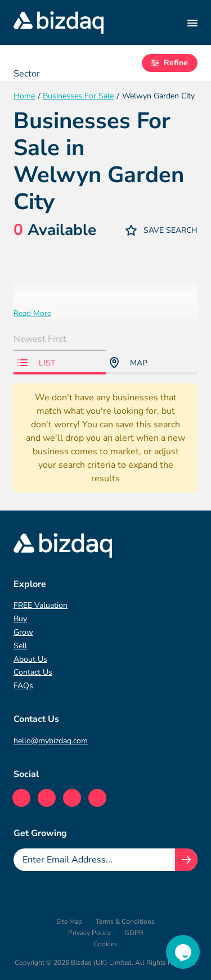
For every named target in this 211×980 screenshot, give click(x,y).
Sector (27, 74)
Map (129, 363)
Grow (23, 632)
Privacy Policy (89, 933)
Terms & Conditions (125, 922)
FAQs (23, 686)
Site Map (69, 922)
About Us (30, 659)
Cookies (105, 944)
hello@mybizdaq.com (51, 741)
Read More (32, 313)
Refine (170, 63)
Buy (20, 619)
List (36, 363)
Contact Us (33, 672)
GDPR (134, 933)
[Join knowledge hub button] (186, 860)
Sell (20, 646)
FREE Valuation (41, 605)
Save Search (161, 230)
